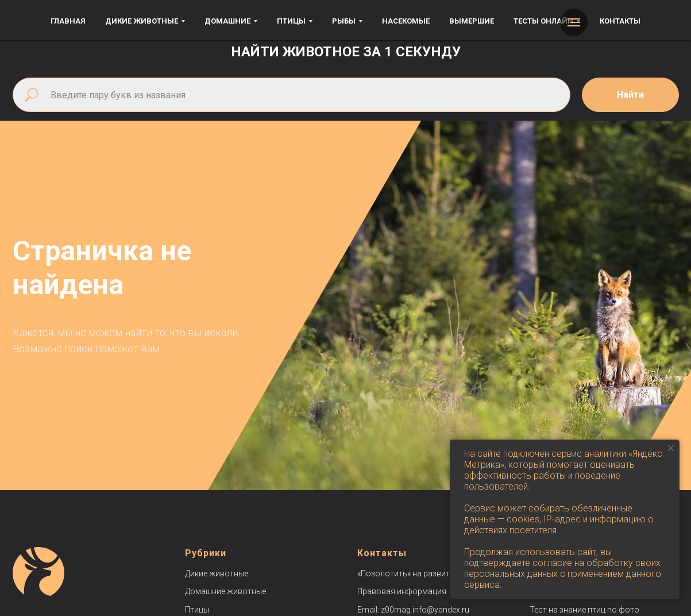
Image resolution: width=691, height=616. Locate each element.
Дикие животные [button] (142, 21)
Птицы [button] (291, 21)
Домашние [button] (227, 21)
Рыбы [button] (344, 21)
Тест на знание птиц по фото (584, 610)
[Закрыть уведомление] (671, 448)
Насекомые (406, 21)
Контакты (620, 21)
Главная (68, 21)
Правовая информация (402, 591)
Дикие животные (217, 573)
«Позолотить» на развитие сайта (420, 573)
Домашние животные (225, 591)
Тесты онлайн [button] (543, 21)
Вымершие (472, 21)
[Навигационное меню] (574, 22)
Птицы (197, 610)
